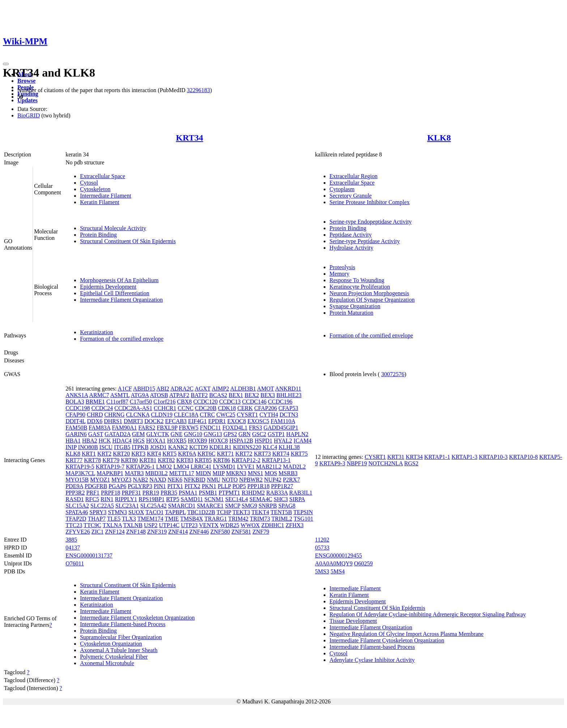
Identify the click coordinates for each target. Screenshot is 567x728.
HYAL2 (283, 441)
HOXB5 (177, 441)
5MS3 (322, 571)
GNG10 (193, 434)
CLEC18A (186, 415)
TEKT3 (241, 512)
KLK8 (439, 138)
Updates (27, 100)
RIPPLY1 (126, 499)
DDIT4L (75, 421)
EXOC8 (237, 421)
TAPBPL (175, 512)
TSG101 (303, 519)
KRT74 (281, 454)
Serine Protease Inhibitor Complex (370, 202)
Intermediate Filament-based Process (123, 624)
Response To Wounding (357, 280)
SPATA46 (77, 512)
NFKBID (195, 480)
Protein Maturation (351, 313)
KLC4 (270, 447)
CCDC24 (102, 408)
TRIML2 (282, 519)
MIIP (219, 473)
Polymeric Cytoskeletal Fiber (114, 657)
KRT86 (222, 460)
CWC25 (226, 415)
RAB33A (277, 493)
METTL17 (182, 473)
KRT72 (244, 454)
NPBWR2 (251, 480)
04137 (73, 548)
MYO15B (77, 480)
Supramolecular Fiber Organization (121, 637)
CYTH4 (269, 415)
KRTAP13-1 (276, 460)
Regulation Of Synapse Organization (372, 300)
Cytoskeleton (95, 189)
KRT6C (206, 454)
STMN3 (117, 512)
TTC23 (74, 525)
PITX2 (192, 486)
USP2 (151, 525)
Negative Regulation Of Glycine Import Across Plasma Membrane (406, 634)
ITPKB (140, 447)
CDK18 (227, 408)
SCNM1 (214, 499)
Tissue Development (353, 621)
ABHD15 (144, 389)
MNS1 (255, 473)
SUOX (136, 512)
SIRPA (297, 499)
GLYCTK (158, 434)
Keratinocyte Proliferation (360, 287)
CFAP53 (288, 408)
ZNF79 (261, 532)
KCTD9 (199, 447)
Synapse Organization (355, 306)
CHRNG (114, 415)
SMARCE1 (210, 506)
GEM (138, 434)
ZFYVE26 (78, 532)
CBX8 (184, 402)
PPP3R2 (75, 493)
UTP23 (189, 525)
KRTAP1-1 (437, 457)
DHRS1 (113, 421)
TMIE (172, 519)
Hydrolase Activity (351, 248)
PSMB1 (208, 493)
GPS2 (230, 434)
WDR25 (229, 525)
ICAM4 (303, 441)
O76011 (75, 563)
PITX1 (175, 486)
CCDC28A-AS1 (133, 408)
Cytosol (89, 183)
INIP (71, 447)
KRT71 (225, 454)
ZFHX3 (295, 525)
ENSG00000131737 (89, 555)
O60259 (363, 563)
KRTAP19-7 (110, 467)
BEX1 (236, 395)
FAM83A (99, 428)
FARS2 (147, 428)
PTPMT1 (230, 493)
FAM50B (76, 428)
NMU (214, 480)
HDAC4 (122, 441)
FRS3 (255, 428)
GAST (96, 434)
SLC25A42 (154, 506)
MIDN (203, 473)
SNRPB (268, 506)
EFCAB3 (176, 421)
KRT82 (166, 460)
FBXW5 (189, 428)
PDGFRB (96, 486)
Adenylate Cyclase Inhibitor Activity (372, 660)
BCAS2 (218, 395)
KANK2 (178, 447)
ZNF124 (115, 532)
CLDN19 (162, 415)
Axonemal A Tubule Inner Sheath (119, 650)
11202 (322, 540)
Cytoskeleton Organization (111, 644)
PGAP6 (117, 486)
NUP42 (273, 480)
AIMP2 (220, 389)
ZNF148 (136, 532)
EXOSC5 (258, 421)
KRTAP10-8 (524, 457)
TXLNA (112, 525)
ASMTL (120, 395)
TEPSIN (303, 512)
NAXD (158, 480)
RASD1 (75, 499)
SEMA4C (261, 499)
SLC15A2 (77, 506)
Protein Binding (98, 235)
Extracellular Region (353, 176)
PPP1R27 (282, 486)
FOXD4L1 (235, 428)
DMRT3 (133, 421)
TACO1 (154, 512)
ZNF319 (157, 532)
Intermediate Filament (106, 196)
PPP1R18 (258, 486)
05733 (322, 548)
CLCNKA (138, 415)
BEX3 (268, 395)
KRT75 (299, 454)
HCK (105, 441)
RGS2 (411, 463)
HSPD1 (263, 441)
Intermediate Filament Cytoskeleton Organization (137, 618)
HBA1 (73, 441)
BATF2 (199, 395)
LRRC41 (201, 467)
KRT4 (154, 454)
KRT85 (203, 460)
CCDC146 (255, 402)
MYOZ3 (121, 480)
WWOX (250, 525)
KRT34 (190, 138)
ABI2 (163, 389)
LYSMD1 (224, 467)
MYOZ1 (100, 480)
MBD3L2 (157, 473)
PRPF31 (131, 493)
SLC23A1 (127, 506)
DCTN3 (289, 415)
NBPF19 (357, 463)
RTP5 (172, 499)
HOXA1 (156, 441)
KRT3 (138, 454)
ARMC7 (99, 395)
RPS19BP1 (152, 499)
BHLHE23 (289, 395)
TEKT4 (260, 512)
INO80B (88, 447)
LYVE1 (246, 467)
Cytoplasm (342, 189)
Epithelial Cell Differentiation (115, 293)
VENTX (209, 525)
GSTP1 (276, 434)
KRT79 (111, 460)
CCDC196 (280, 402)
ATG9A (140, 395)
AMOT (266, 389)
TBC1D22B (201, 512)
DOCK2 (154, 421)
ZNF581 (241, 532)
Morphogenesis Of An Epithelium (119, 280)
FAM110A (283, 421)
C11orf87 (117, 402)
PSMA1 (188, 493)
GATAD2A (118, 434)
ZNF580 (220, 532)
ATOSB (159, 395)
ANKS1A (77, 395)
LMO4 (181, 467)
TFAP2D (76, 519)
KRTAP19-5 (80, 467)
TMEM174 (150, 519)
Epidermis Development (108, 287)
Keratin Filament (100, 202)
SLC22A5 (102, 506)
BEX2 (252, 395)
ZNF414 (178, 532)
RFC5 (92, 499)
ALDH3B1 (243, 389)
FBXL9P (167, 428)
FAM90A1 (125, 428)
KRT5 (169, 454)
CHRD (95, 415)
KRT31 (396, 457)
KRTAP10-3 (493, 457)
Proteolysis (342, 267)
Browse (26, 81)
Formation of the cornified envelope (122, 339)
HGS (139, 441)
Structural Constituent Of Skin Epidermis (128, 241)
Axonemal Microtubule (107, 663)
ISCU (106, 447)
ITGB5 (122, 447)
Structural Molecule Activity (113, 228)
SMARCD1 (182, 506)
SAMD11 (192, 499)
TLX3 (129, 519)
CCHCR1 (165, 408)
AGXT (202, 389)
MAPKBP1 (110, 473)
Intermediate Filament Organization (121, 300)
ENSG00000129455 (338, 555)
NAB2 (140, 480)
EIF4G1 (197, 421)
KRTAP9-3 (332, 463)
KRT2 (104, 454)
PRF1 (93, 493)
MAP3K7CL (80, 473)
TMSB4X (191, 519)
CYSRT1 (248, 415)
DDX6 (95, 421)
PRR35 (169, 493)
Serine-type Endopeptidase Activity (371, 222)
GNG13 (213, 434)
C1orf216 (164, 402)
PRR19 (151, 493)
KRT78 (92, 460)
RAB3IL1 (301, 493)
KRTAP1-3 (465, 457)
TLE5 (114, 519)
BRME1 (95, 402)
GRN (244, 434)
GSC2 (259, 434)
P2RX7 (291, 480)
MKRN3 (236, 473)
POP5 (239, 486)
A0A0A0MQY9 (334, 563)
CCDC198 (78, 408)
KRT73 (262, 454)
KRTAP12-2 (246, 460)
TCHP (224, 512)
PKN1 (209, 486)
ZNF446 (199, 532)
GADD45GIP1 (281, 428)
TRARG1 (216, 519)
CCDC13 (230, 402)
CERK (245, 408)
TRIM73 (260, 519)
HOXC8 (218, 441)
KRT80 (129, 460)
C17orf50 (141, 402)
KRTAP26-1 (140, 467)
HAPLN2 (297, 434)
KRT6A (187, 454)
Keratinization (97, 332)
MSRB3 (288, 473)
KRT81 (148, 460)
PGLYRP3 (140, 486)
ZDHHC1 (273, 525)
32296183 (199, 90)
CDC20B (206, 408)
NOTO (230, 480)
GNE (177, 434)
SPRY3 (98, 512)
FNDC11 (210, 428)
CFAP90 (75, 415)
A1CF (125, 389)
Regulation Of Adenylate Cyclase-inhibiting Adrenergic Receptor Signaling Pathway (428, 614)
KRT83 (185, 460)
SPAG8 (287, 506)
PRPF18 (110, 493)
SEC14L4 (237, 499)
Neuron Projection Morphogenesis (369, 293)
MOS (271, 473)
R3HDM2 (253, 493)
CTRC (208, 415)
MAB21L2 (269, 467)
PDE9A (74, 486)
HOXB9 (197, 441)
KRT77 (74, 460)
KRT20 (121, 454)
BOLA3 (75, 402)
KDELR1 (220, 447)
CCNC (186, 408)
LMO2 (164, 467)
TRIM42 (238, 519)
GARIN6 (76, 434)
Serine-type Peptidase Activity (365, 241)
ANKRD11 (288, 389)
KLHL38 (289, 447)
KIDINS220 (247, 447)
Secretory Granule (351, 196)
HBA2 (90, 441)
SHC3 (281, 499)
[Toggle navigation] (6, 64)
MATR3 (134, 473)
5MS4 (338, 571)
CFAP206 (266, 408)
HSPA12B (241, 441)
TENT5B (281, 512)
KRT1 (89, 454)
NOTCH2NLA (386, 463)
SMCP (233, 506)
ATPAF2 (179, 395)
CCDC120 (205, 402)
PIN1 (160, 486)
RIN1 (107, 499)
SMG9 (249, 506)
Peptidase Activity (351, 235)
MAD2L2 (294, 467)
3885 (71, 540)
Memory (339, 274)
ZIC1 (98, 532)
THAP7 (97, 519)
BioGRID (29, 115)
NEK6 (175, 480)
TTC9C (92, 525)
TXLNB (133, 525)
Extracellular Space (103, 176)
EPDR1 (217, 421)
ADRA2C (182, 389)
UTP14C (169, 525)
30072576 (393, 374)
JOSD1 (158, 447)
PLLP (224, 486)
